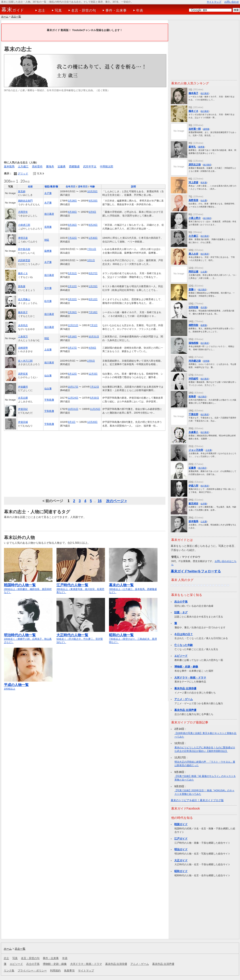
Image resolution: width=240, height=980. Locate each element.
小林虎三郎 (24, 225)
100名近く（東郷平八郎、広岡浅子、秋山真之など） (28, 637)
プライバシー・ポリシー (32, 971)
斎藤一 (192, 289)
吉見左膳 (23, 398)
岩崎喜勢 (23, 348)
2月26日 (72, 312)
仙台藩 (48, 375)
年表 (140, 10)
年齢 (92, 187)
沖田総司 (193, 379)
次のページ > (116, 501)
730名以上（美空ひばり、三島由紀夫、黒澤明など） (133, 637)
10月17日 (73, 387)
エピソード (181, 656)
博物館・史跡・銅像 (186, 667)
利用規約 (55, 971)
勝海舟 (50, 166)
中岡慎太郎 (107, 166)
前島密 (192, 396)
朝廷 (47, 240)
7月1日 (94, 325)
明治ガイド (181, 849)
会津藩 (204, 504)
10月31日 (94, 337)
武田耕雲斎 (24, 260)
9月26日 (72, 225)
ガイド (13, 10)
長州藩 (204, 307)
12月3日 (93, 374)
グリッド (23, 174)
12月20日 (92, 422)
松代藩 (48, 301)
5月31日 (72, 273)
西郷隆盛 (74, 166)
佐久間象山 (24, 299)
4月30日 (72, 212)
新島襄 (22, 286)
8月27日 (93, 273)
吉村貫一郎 (195, 129)
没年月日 (83, 187)
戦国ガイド (181, 824)
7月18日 (93, 312)
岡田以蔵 (193, 272)
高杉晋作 (37, 166)
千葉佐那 (193, 414)
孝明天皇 (23, 238)
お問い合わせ (232, 2)
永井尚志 (23, 325)
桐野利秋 (193, 325)
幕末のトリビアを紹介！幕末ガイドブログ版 (197, 800)
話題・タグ (181, 612)
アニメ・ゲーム (184, 699)
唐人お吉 (193, 254)
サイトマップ (214, 2)
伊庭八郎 (193, 486)
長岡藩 (48, 227)
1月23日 (93, 286)
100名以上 (28, 685)
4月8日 (92, 348)
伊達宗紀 (23, 409)
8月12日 (93, 299)
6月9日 (92, 212)
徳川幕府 (49, 214)
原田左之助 (195, 165)
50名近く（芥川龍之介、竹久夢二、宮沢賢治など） (81, 637)
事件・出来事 (116, 10)
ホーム (5, 17)
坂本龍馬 (9, 166)
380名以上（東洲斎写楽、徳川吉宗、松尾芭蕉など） (81, 587)
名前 (30, 187)
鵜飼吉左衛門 (25, 201)
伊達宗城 (23, 422)
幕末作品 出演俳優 (185, 688)
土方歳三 (23, 166)
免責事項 (69, 971)
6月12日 (72, 374)
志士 (42, 10)
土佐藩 (48, 349)
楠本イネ (23, 273)
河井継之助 (195, 361)
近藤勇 (62, 166)
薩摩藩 (48, 251)
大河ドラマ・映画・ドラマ (190, 678)
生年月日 (71, 187)
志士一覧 (16, 17)
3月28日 (72, 201)
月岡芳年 (23, 212)
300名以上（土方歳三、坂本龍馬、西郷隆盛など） (133, 587)
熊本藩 (204, 182)
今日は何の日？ (184, 634)
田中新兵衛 (24, 249)
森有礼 (192, 147)
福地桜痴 (193, 343)
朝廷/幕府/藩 (51, 187)
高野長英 (23, 374)
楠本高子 (23, 312)
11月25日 (95, 409)
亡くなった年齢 (184, 645)
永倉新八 (193, 432)
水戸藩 (48, 193)
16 (100, 501)
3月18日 (72, 337)
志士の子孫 (181, 602)
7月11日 (92, 249)
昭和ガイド (181, 871)
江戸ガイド (181, 839)
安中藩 (48, 288)
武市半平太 (90, 166)
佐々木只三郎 (25, 361)
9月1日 (72, 422)
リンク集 (9, 971)
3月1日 (91, 260)
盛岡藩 (206, 129)
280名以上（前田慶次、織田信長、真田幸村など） (28, 587)
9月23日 (93, 201)
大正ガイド (181, 860)
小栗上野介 (195, 218)
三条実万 (23, 337)
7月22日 (72, 238)
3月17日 (72, 348)
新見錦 (22, 191)
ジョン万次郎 (196, 450)
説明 (133, 187)
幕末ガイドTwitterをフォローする (196, 571)
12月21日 (73, 325)
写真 (58, 10)
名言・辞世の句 (84, 10)
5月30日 (95, 398)
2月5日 (91, 361)
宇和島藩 (49, 400)
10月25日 (92, 191)
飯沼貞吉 (193, 503)
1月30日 (93, 238)
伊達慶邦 (23, 387)
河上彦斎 (193, 182)
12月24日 (73, 398)
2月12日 (72, 286)
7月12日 (95, 387)
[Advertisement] (85, 126)
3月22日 (72, 299)
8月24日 (93, 225)
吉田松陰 (193, 307)
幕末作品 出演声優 (185, 710)
